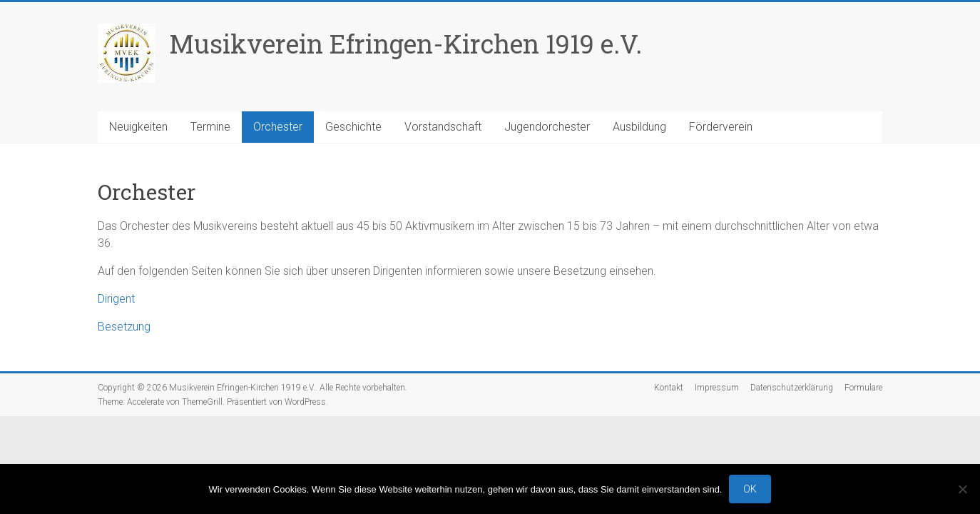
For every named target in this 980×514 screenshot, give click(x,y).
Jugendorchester (547, 127)
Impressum (717, 388)
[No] (962, 489)
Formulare (863, 388)
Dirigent (116, 299)
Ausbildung (639, 127)
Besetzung (124, 327)
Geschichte (353, 127)
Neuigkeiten (138, 127)
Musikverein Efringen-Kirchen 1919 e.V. (405, 44)
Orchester (278, 127)
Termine (210, 127)
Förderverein (721, 127)
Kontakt (669, 388)
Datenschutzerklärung (792, 388)
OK (750, 489)
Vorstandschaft (443, 127)
